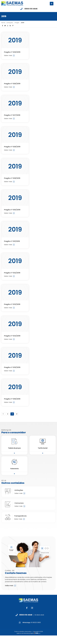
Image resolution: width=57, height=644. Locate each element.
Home (3, 23)
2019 (23, 23)
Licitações (10, 23)
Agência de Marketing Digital (25, 633)
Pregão (17, 23)
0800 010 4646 (31, 9)
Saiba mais (10, 586)
